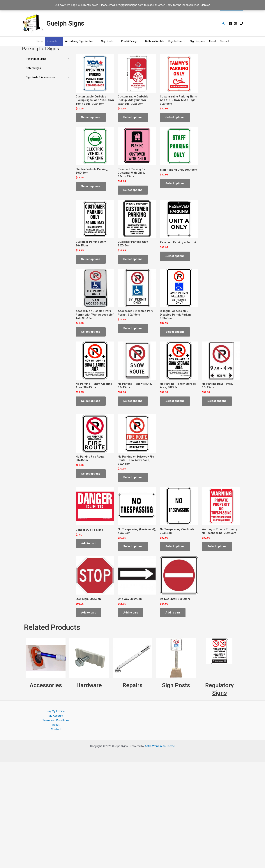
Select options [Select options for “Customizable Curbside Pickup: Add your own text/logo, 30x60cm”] (133, 117)
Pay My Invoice (56, 711)
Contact (225, 41)
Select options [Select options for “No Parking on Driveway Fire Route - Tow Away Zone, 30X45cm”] (133, 477)
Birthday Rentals (155, 41)
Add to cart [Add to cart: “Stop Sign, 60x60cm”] (88, 613)
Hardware (89, 685)
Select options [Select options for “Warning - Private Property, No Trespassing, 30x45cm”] (217, 546)
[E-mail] (236, 24)
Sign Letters (177, 41)
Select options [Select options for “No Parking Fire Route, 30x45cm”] (91, 474)
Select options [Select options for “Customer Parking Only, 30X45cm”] (133, 259)
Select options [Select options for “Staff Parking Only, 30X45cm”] (175, 183)
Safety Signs (48, 68)
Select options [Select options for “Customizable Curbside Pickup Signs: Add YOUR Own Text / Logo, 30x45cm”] (91, 117)
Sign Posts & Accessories (48, 77)
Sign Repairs (197, 41)
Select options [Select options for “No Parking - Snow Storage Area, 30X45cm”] (175, 401)
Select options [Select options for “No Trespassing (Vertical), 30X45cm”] (175, 546)
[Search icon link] (223, 23)
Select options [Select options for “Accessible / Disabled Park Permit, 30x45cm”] (133, 328)
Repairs (132, 685)
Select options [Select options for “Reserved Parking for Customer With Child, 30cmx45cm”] (133, 190)
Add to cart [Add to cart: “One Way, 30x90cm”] (131, 613)
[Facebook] (230, 24)
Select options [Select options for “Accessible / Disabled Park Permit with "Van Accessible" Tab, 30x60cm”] (91, 332)
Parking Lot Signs (48, 59)
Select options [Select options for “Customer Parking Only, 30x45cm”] (91, 259)
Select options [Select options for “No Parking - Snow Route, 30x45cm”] (133, 401)
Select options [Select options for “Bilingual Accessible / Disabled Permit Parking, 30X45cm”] (175, 332)
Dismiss (205, 5)
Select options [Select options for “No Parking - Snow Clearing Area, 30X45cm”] (91, 401)
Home (39, 41)
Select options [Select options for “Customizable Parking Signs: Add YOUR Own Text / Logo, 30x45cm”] (175, 117)
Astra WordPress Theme (160, 746)
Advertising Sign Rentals (81, 41)
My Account (56, 716)
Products (54, 41)
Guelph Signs (65, 23)
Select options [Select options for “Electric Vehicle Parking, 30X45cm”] (91, 186)
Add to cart (88, 543)
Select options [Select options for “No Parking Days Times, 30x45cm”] (217, 401)
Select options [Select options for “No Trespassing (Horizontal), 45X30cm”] (133, 546)
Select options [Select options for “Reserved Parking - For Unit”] (175, 256)
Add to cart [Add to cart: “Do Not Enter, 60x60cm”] (173, 613)
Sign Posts (109, 41)
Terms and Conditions (56, 720)
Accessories (46, 685)
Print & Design (131, 41)
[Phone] (241, 24)
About (212, 41)
